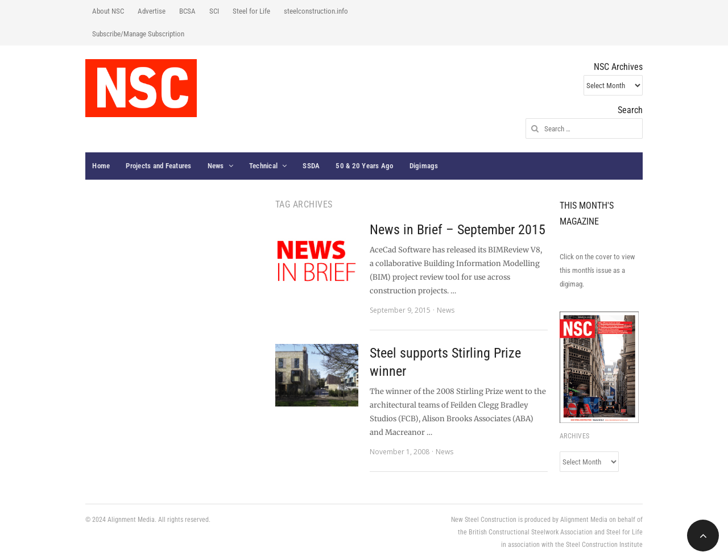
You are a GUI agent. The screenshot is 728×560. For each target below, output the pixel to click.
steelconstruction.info (316, 11)
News (216, 166)
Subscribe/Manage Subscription (138, 34)
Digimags (424, 166)
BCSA (187, 11)
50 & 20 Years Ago (364, 166)
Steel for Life (251, 11)
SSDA (311, 166)
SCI (214, 11)
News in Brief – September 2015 (458, 230)
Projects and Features (158, 166)
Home (101, 166)
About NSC (108, 11)
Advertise (152, 11)
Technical (263, 166)
